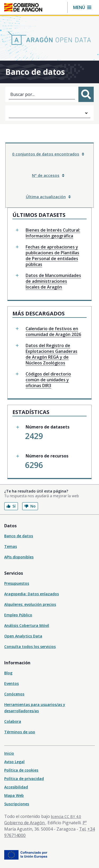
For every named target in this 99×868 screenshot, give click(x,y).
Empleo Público (18, 615)
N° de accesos (48, 175)
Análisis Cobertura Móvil (27, 625)
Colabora (13, 721)
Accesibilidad (16, 787)
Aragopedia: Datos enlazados (32, 594)
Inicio (9, 753)
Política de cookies (21, 770)
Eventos (11, 683)
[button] (82, 7)
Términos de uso (20, 732)
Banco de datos (19, 536)
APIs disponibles (19, 557)
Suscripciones (17, 804)
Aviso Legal (14, 762)
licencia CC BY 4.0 (66, 816)
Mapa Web (14, 795)
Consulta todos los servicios (30, 647)
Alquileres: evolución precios (30, 604)
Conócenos (14, 694)
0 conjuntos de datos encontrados (48, 154)
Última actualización (48, 197)
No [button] (30, 506)
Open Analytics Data (23, 636)
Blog (8, 673)
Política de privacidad (24, 779)
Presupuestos (17, 583)
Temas (11, 546)
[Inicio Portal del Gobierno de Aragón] (23, 7)
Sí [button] (11, 506)
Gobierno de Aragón (25, 823)
